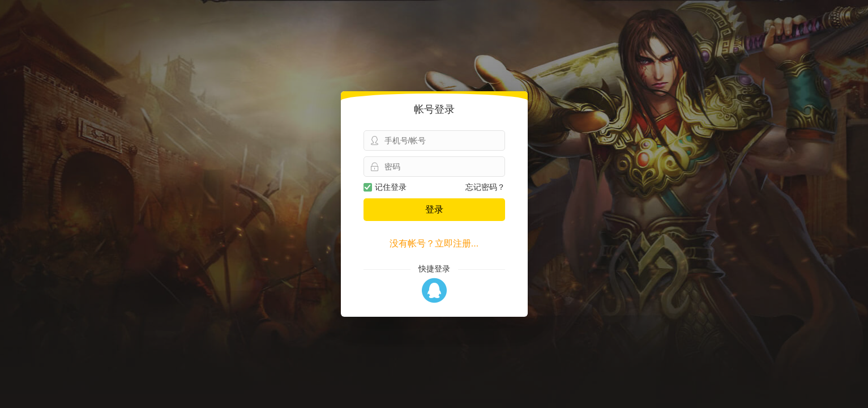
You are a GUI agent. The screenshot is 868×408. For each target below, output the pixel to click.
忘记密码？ (485, 187)
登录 (434, 209)
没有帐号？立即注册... (434, 243)
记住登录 (385, 187)
